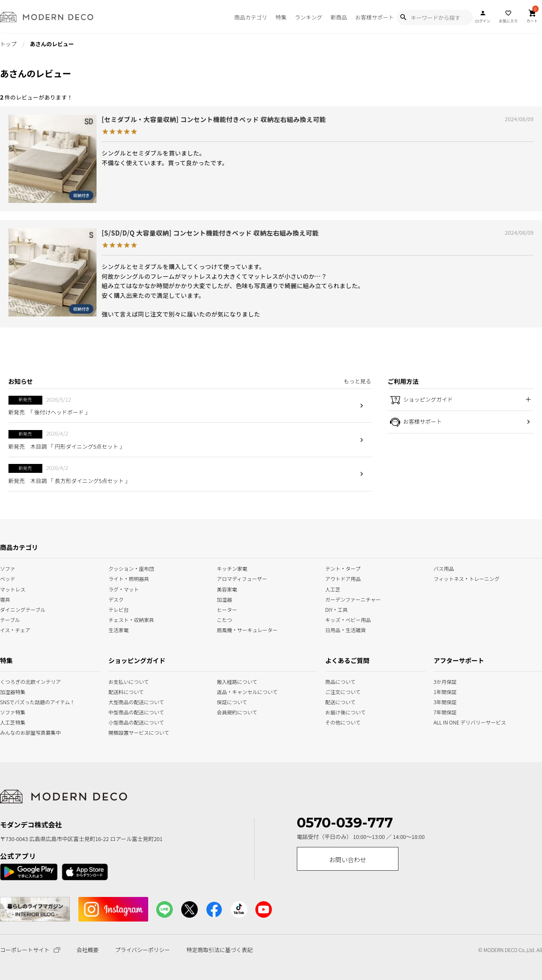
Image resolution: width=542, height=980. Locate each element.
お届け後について (335, 712)
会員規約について (237, 712)
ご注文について (335, 691)
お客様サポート (375, 17)
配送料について (126, 691)
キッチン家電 (232, 568)
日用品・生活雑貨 (346, 629)
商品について (335, 681)
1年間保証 (444, 691)
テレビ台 (119, 609)
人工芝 (333, 588)
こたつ (224, 619)
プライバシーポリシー (143, 950)
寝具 (5, 598)
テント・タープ (343, 568)
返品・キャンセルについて (238, 691)
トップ (8, 44)
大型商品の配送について (130, 701)
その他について (335, 722)
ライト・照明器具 (129, 578)
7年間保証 (444, 712)
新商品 (339, 17)
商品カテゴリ (251, 17)
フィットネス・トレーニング (467, 578)
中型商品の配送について (130, 712)
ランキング (308, 17)
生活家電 (119, 629)
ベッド (8, 578)
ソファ (8, 568)
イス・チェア (15, 629)
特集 (281, 17)
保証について (232, 701)
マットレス (13, 588)
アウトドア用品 (343, 578)
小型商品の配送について (130, 722)
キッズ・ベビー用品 (348, 619)
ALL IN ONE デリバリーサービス (444, 722)
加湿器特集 (10, 691)
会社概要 (88, 950)
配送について (335, 701)
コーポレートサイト (30, 950)
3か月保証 (444, 681)
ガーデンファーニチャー (353, 598)
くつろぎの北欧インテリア (10, 681)
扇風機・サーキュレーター (247, 629)
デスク (116, 598)
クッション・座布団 (131, 568)
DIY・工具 (336, 609)
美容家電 (227, 588)
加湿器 (224, 598)
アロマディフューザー (242, 578)
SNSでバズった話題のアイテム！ (10, 701)
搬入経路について (237, 681)
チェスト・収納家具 (131, 619)
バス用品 (444, 568)
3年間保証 (444, 701)
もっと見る (357, 381)
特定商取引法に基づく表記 (219, 950)
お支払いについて (129, 681)
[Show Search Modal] (403, 17)
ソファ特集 (10, 712)
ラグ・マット (124, 588)
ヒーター (227, 609)
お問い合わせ (348, 859)
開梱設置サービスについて (130, 732)
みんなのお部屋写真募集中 (10, 732)
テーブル (10, 619)
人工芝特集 (10, 722)
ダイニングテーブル (23, 609)
